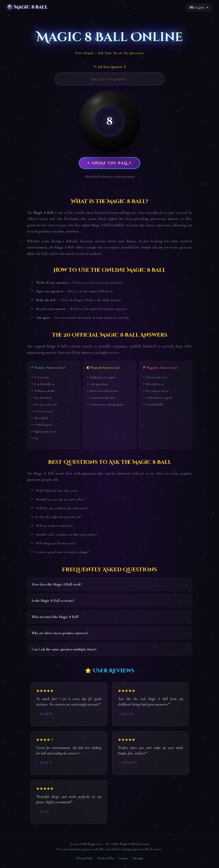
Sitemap (138, 858)
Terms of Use (106, 858)
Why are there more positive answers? (60, 633)
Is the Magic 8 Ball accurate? (53, 601)
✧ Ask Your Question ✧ (109, 67)
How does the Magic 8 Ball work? (57, 584)
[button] (110, 121)
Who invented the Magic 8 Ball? (55, 617)
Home (7, 19)
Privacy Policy (84, 858)
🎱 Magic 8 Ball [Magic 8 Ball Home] (27, 7)
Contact (123, 858)
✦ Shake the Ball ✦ (109, 163)
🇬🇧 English (197, 7)
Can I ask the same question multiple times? (64, 649)
